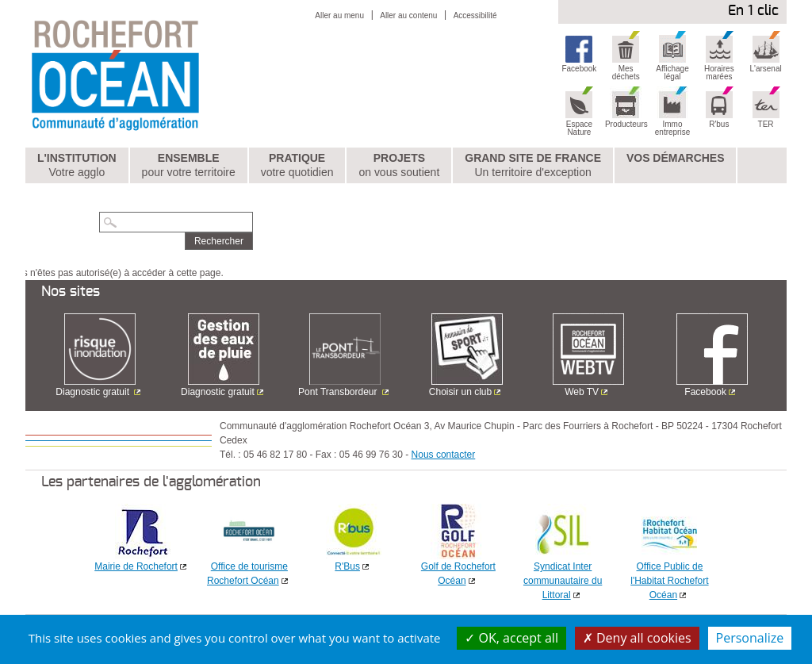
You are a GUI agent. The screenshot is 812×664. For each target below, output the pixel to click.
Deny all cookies (637, 638)
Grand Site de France (533, 166)
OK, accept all (511, 638)
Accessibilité (475, 15)
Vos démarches (676, 158)
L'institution (77, 166)
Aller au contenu (408, 15)
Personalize (750, 638)
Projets (399, 166)
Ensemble (189, 166)
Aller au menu (339, 15)
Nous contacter (444, 455)
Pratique (297, 166)
